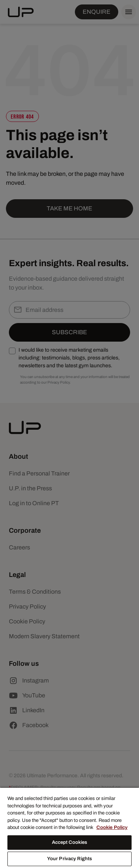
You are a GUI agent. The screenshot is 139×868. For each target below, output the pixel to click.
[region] (69, 827)
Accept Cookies (70, 842)
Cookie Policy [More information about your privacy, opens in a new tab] (112, 827)
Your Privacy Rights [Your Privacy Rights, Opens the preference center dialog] (69, 859)
